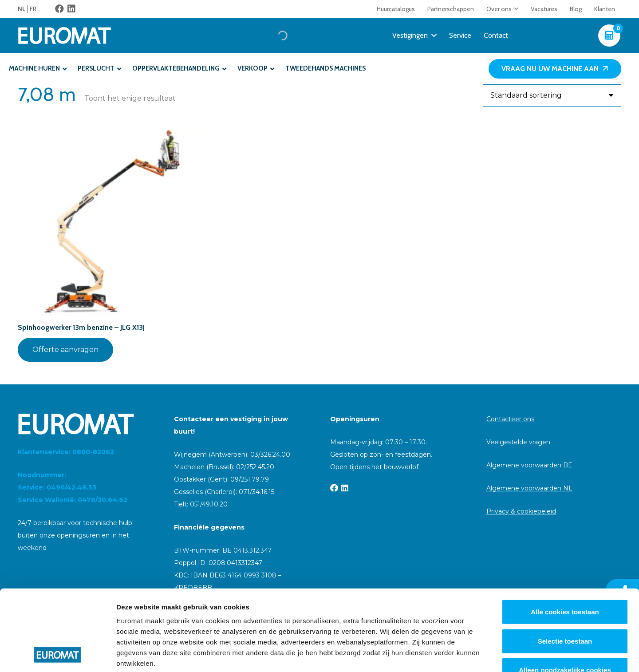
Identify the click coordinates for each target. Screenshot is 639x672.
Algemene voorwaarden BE (529, 465)
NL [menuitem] (22, 9)
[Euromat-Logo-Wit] (65, 36)
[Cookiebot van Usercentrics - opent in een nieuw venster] (57, 655)
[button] (515, 9)
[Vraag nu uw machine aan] (555, 69)
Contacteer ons (510, 419)
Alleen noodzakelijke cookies (565, 595)
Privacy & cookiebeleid (521, 511)
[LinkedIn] (71, 9)
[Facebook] (59, 9)
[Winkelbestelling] (552, 95)
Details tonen (479, 654)
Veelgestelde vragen (518, 442)
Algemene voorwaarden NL (529, 488)
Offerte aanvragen (65, 350)
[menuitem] (24, 9)
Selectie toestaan (565, 565)
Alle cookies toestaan (565, 536)
